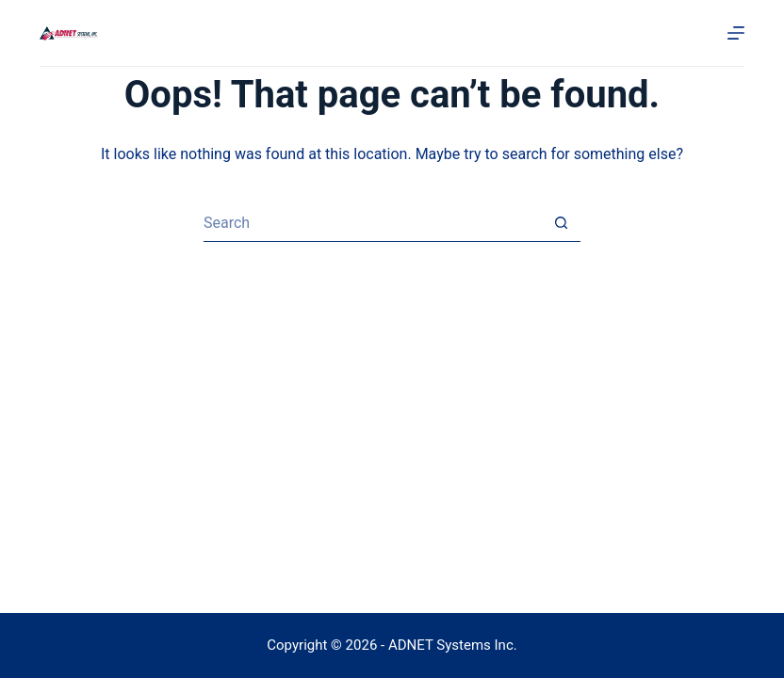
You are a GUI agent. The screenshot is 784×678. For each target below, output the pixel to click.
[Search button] (562, 223)
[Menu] (736, 33)
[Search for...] (373, 223)
